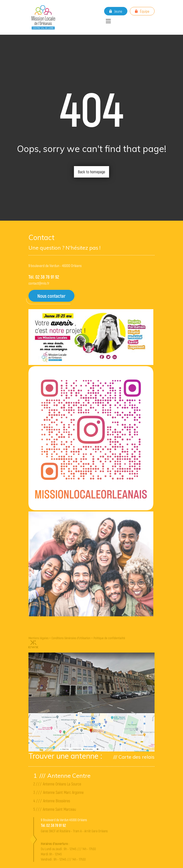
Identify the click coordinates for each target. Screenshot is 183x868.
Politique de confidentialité (109, 638)
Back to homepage (91, 172)
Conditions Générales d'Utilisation (71, 638)
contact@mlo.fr (39, 283)
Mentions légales (38, 638)
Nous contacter (51, 296)
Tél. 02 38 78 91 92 (44, 277)
